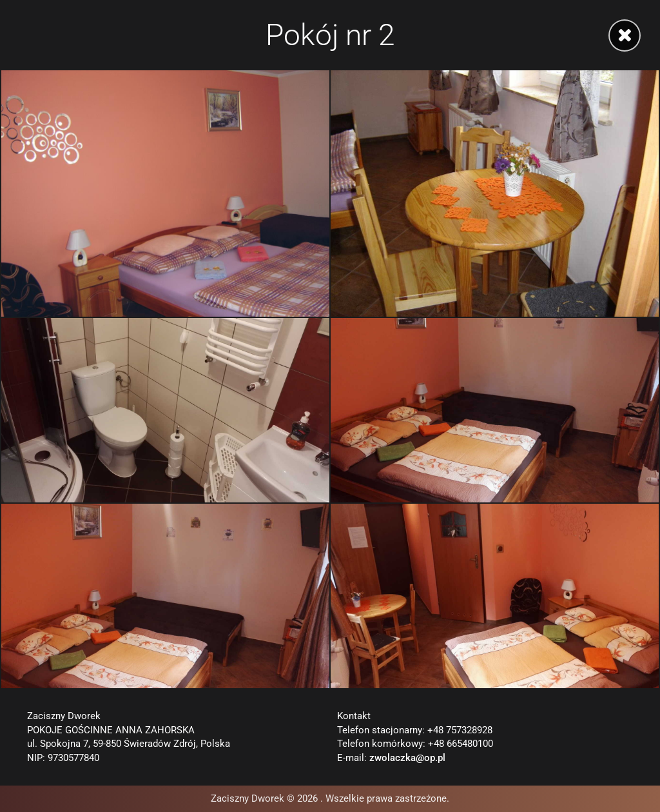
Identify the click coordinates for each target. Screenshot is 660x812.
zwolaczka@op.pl (407, 758)
